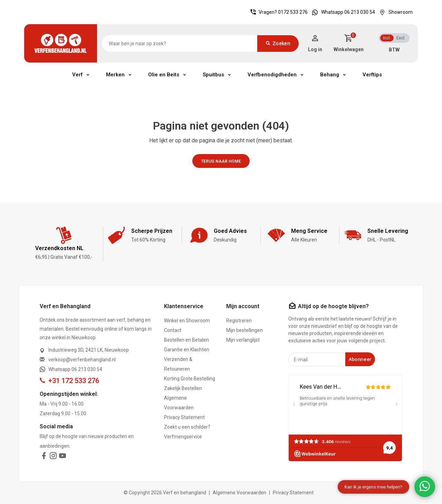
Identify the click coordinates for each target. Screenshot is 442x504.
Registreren (239, 321)
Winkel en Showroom (187, 321)
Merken (115, 75)
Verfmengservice (183, 437)
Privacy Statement (184, 417)
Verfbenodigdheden (272, 75)
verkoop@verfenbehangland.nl (82, 360)
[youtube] (63, 457)
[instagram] (53, 457)
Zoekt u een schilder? (187, 427)
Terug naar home (221, 161)
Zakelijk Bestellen (183, 388)
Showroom (394, 12)
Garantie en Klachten (187, 350)
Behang (330, 75)
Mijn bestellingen (244, 330)
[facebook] (44, 457)
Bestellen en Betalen (186, 340)
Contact (173, 330)
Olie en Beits (164, 75)
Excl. (401, 38)
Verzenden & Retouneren (178, 364)
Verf (77, 75)
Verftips (372, 75)
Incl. (387, 38)
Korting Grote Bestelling (190, 379)
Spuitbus (213, 75)
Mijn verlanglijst (243, 340)
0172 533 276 (293, 12)
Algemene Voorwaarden (179, 403)
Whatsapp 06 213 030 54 (342, 12)
